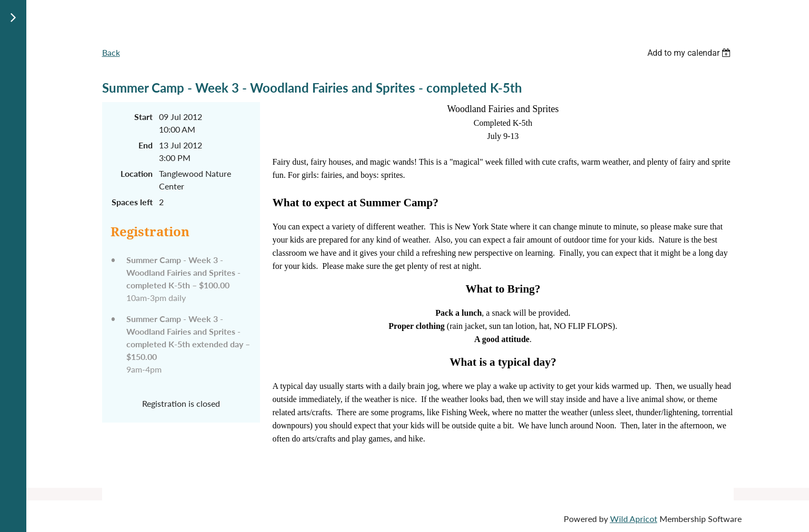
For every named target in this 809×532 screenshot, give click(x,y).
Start (143, 117)
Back (111, 52)
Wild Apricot (634, 519)
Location (137, 173)
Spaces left (132, 202)
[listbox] (691, 53)
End (146, 145)
